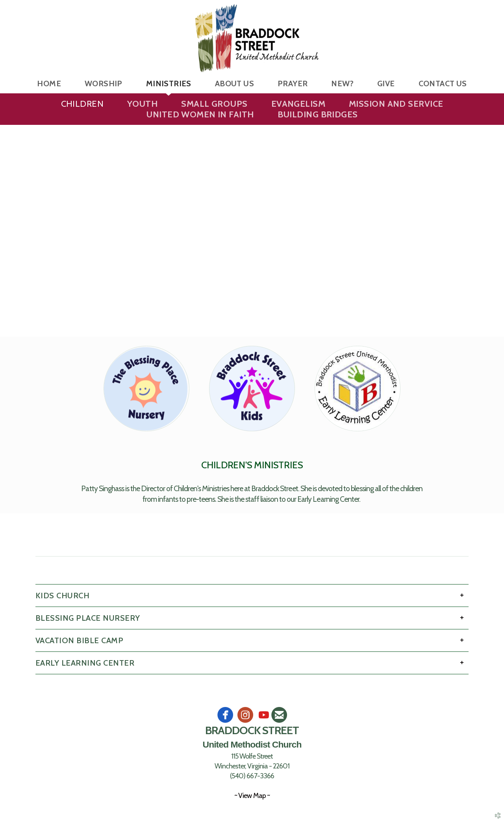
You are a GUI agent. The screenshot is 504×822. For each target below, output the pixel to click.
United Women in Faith (200, 114)
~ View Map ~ (252, 795)
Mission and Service (396, 104)
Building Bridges (318, 114)
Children (82, 104)
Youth (142, 104)
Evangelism (298, 104)
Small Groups (214, 104)
